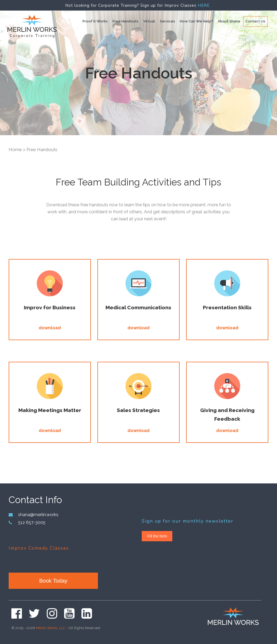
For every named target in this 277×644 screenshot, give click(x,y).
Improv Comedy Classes (39, 547)
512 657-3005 (30, 522)
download (50, 328)
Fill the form (157, 536)
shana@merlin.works (37, 514)
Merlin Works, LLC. (51, 626)
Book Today (53, 580)
